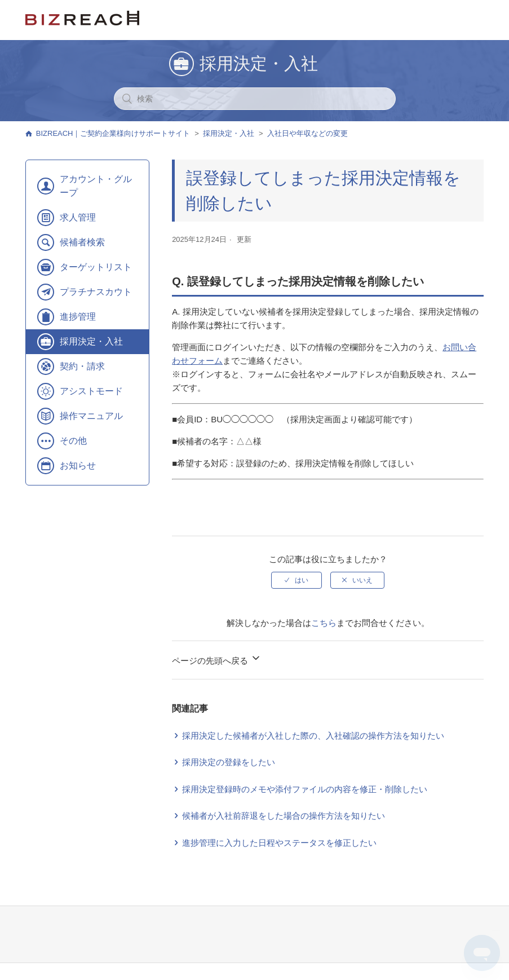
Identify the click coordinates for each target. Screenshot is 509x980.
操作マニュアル (91, 416)
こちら (324, 623)
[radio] (296, 580)
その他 (73, 441)
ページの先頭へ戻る (217, 659)
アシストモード (91, 391)
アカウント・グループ (96, 186)
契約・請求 (82, 366)
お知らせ (78, 465)
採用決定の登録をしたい (229, 762)
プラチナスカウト (96, 292)
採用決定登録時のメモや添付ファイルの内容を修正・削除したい (305, 789)
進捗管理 (78, 317)
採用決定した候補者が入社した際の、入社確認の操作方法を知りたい (313, 736)
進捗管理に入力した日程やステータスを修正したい (279, 843)
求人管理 (78, 217)
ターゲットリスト (96, 267)
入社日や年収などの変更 (307, 133)
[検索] (255, 99)
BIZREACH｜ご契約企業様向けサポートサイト (113, 133)
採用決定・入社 (229, 133)
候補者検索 (82, 242)
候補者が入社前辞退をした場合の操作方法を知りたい (284, 816)
